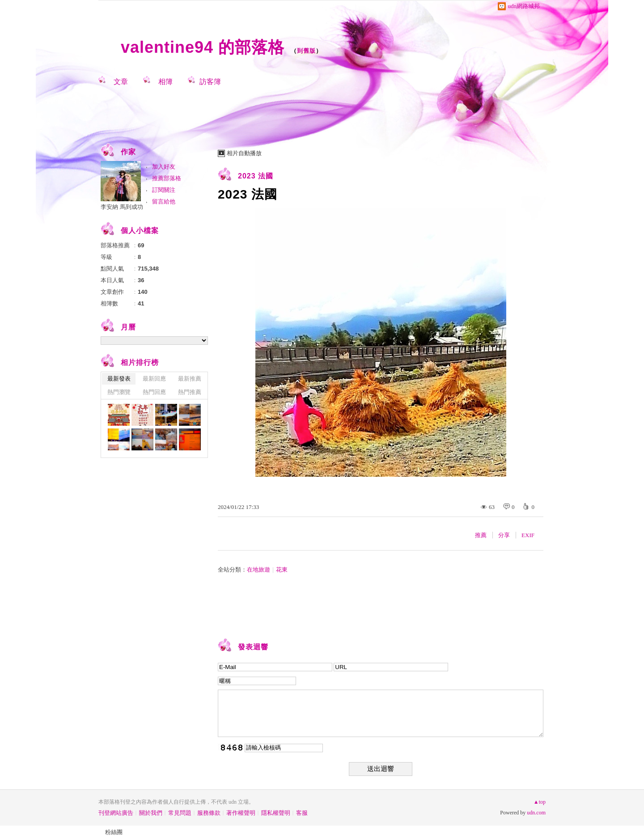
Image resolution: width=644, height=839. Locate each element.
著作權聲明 (241, 813)
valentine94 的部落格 (203, 47)
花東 (282, 570)
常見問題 (180, 813)
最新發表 (119, 379)
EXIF (528, 535)
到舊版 (306, 51)
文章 (121, 82)
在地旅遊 (258, 570)
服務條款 (209, 813)
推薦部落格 (167, 178)
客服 (302, 813)
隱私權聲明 (276, 813)
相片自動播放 (244, 153)
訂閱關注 (164, 190)
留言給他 (164, 201)
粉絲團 (114, 832)
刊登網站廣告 (116, 813)
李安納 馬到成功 (122, 207)
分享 (504, 535)
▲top (540, 802)
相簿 (165, 82)
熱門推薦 (190, 392)
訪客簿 (210, 82)
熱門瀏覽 (119, 392)
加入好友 (164, 167)
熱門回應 (154, 392)
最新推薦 (190, 379)
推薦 (481, 535)
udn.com (536, 813)
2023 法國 (256, 176)
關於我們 (151, 813)
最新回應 (154, 379)
